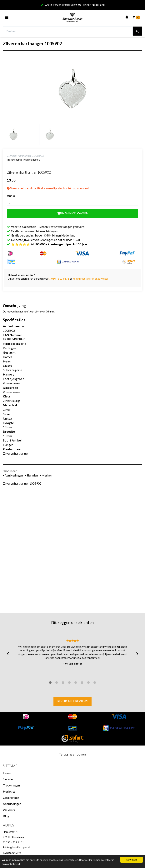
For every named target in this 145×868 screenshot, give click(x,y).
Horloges (9, 791)
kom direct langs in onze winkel (90, 279)
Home (7, 773)
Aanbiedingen (13, 475)
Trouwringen (11, 785)
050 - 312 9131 (59, 279)
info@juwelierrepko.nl (18, 847)
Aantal (12, 195)
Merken (46, 475)
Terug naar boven (72, 754)
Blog (6, 816)
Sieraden (31, 475)
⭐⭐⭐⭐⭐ (49, 244)
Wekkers (9, 810)
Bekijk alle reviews (72, 701)
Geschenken (11, 798)
